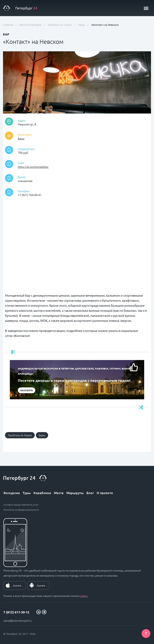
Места (59, 493)
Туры (27, 493)
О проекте (105, 493)
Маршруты (75, 493)
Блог (90, 493)
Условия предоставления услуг (21, 505)
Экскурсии (12, 493)
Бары (21, 138)
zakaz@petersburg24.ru (17, 621)
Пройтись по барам (20, 435)
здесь (84, 596)
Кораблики (42, 493)
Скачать (17, 585)
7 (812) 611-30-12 (16, 612)
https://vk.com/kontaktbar (33, 167)
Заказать (27, 390)
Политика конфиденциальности (21, 510)
